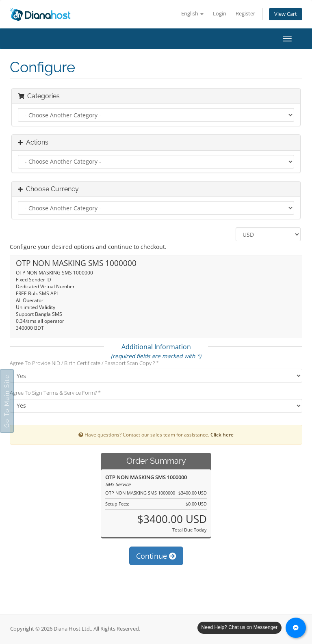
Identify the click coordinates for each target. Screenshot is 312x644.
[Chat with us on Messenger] (296, 628)
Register (245, 14)
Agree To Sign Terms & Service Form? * (55, 393)
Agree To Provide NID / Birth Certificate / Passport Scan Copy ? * (84, 363)
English (192, 14)
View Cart (286, 14)
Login (220, 14)
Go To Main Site (7, 401)
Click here (222, 434)
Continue (156, 556)
